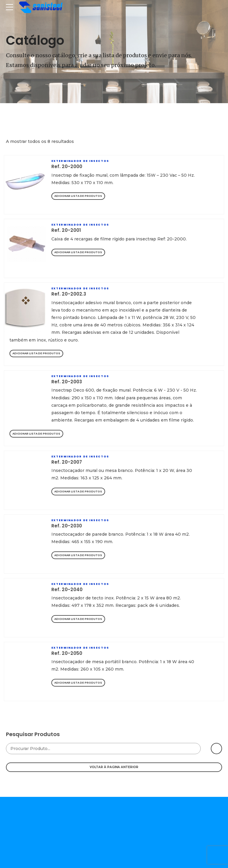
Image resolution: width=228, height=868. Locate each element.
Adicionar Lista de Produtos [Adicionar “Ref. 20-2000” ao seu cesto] (78, 196)
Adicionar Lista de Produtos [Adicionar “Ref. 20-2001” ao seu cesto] (78, 252)
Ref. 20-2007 (67, 462)
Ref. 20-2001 (66, 230)
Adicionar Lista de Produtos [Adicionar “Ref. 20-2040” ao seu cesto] (78, 619)
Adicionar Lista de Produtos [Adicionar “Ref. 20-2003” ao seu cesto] (36, 434)
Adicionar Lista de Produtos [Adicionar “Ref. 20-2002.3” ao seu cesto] (36, 353)
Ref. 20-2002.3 (69, 294)
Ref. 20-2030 (67, 526)
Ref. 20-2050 (67, 653)
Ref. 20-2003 (67, 382)
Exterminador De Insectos (80, 161)
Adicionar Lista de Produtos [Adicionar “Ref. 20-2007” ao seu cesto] (78, 492)
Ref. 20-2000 (67, 166)
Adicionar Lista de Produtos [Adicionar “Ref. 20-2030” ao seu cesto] (78, 555)
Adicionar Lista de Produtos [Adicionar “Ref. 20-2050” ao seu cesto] (78, 683)
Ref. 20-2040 (67, 589)
